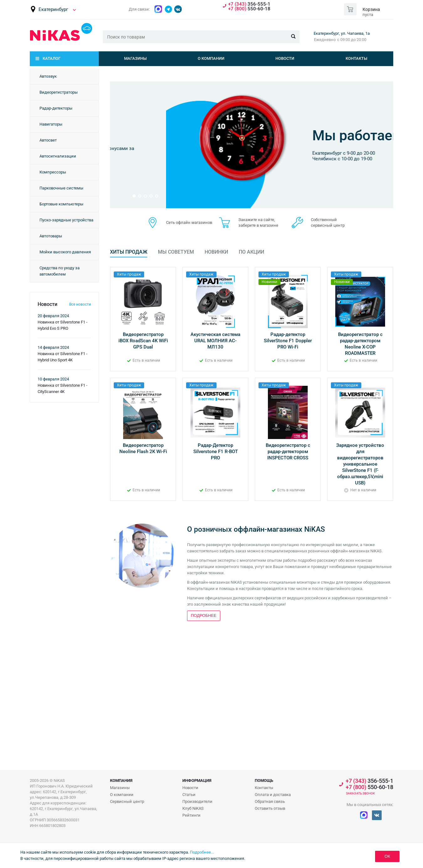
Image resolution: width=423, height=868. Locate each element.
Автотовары (51, 236)
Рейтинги (191, 815)
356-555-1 (249, 4)
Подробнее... (202, 852)
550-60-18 (249, 9)
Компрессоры (53, 172)
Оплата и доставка (273, 795)
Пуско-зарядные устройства (66, 220)
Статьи (189, 795)
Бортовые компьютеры (61, 204)
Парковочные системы (61, 188)
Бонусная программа (293, 124)
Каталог (52, 58)
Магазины (135, 58)
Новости (285, 58)
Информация (197, 780)
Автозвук (48, 76)
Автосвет (48, 140)
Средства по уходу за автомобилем (60, 271)
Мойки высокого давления (65, 252)
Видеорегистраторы (59, 92)
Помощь (264, 780)
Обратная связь (270, 801)
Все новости (80, 304)
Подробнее (275, 172)
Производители (197, 801)
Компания (121, 780)
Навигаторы (51, 124)
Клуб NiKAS (193, 808)
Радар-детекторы (56, 108)
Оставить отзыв (270, 808)
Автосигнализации (58, 156)
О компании (211, 58)
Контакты (356, 58)
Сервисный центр (127, 801)
